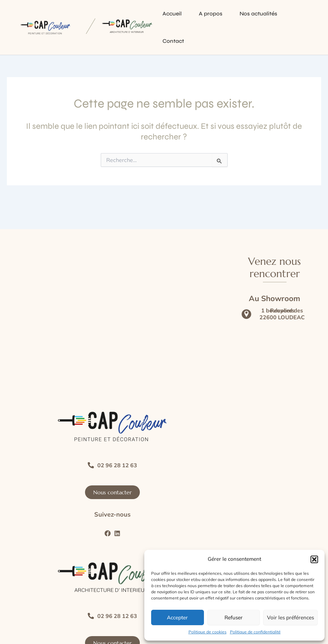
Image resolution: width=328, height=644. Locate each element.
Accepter (177, 617)
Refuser (234, 617)
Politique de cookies (208, 632)
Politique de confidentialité (255, 632)
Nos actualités (258, 14)
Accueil (172, 14)
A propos (211, 14)
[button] (314, 559)
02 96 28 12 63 (117, 465)
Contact (173, 41)
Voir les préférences (290, 617)
